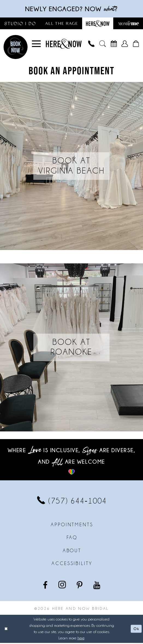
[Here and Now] (64, 45)
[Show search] (102, 45)
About (72, 552)
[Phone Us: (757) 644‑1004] (92, 45)
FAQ (72, 539)
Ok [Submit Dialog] (136, 630)
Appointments (72, 526)
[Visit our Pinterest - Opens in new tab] (80, 586)
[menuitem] (36, 45)
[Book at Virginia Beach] (71, 167)
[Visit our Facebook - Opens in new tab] (46, 586)
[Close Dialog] (6, 630)
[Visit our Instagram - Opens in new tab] (63, 586)
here (81, 639)
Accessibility (72, 564)
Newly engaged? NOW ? (71, 9)
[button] (36, 45)
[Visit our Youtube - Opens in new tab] (97, 586)
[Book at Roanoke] (71, 349)
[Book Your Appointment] (114, 45)
